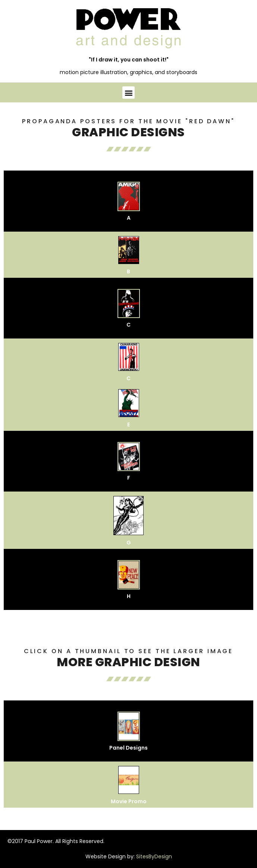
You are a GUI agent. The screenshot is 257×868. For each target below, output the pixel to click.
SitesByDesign (154, 856)
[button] (128, 93)
